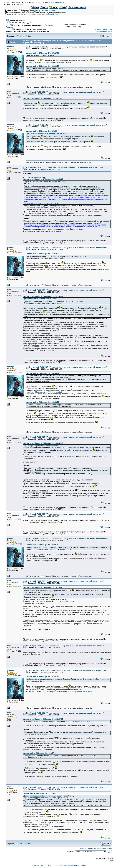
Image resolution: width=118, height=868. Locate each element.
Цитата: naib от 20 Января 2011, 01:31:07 (43, 545)
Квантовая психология (24, 25)
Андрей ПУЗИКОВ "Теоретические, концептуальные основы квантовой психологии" (28, 30)
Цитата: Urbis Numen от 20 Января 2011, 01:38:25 (43, 587)
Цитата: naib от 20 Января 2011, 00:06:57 (43, 373)
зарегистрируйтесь (56, 2)
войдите (41, 2)
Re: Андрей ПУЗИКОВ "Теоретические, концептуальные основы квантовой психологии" (68, 47)
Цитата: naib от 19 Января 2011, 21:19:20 (43, 254)
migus (10, 712)
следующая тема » (104, 31)
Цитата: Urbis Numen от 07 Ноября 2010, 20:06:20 (43, 179)
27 (26, 36)
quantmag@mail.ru (52, 14)
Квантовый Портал (18, 20)
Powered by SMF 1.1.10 (42, 865)
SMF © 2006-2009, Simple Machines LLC (69, 865)
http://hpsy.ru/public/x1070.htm (80, 692)
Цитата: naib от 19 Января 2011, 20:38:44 (43, 131)
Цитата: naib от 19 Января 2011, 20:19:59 (43, 53)
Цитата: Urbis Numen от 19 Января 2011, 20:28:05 (43, 98)
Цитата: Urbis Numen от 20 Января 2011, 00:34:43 (43, 443)
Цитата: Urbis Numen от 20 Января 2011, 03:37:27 (43, 719)
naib (9, 91)
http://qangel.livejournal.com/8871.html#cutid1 (44, 392)
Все (29, 36)
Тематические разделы (22, 23)
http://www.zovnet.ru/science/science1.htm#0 (41, 203)
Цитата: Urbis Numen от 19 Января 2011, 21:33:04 (43, 296)
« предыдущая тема (103, 29)
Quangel (11, 46)
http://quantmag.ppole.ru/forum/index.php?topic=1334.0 (45, 208)
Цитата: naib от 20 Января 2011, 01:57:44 (43, 677)
